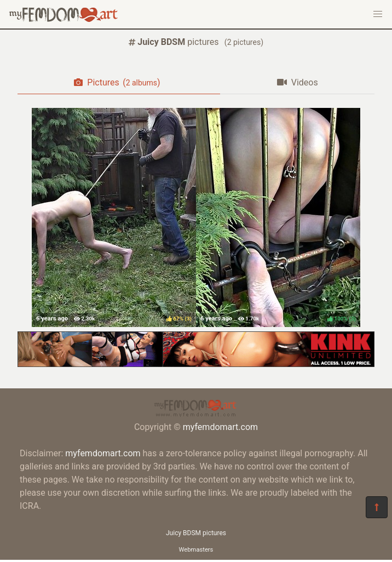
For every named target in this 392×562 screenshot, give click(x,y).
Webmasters (196, 550)
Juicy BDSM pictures (196, 533)
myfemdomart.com (220, 427)
